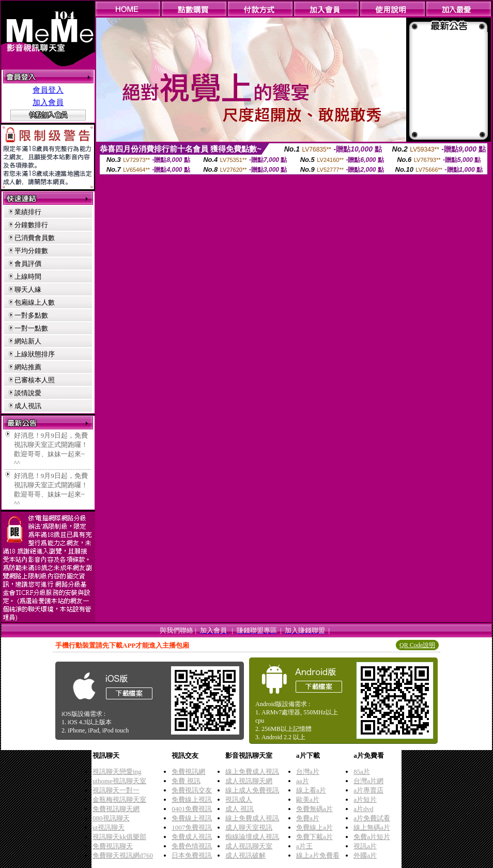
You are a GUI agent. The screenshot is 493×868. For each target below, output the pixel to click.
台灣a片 (308, 772)
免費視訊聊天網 (116, 809)
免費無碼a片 (314, 809)
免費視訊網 (188, 772)
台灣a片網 (368, 781)
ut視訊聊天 (109, 827)
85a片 (362, 772)
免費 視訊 (186, 781)
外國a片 (365, 855)
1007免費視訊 (192, 827)
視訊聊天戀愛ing (117, 772)
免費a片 (308, 818)
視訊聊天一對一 (116, 790)
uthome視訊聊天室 (119, 781)
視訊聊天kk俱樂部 (119, 837)
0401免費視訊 (192, 809)
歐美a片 (308, 799)
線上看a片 (311, 790)
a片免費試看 (372, 818)
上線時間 (28, 276)
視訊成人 (239, 799)
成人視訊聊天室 (249, 846)
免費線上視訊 (192, 799)
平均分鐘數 (31, 251)
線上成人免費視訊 (252, 790)
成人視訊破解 (245, 855)
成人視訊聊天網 (249, 781)
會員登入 (48, 90)
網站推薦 (28, 367)
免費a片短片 (372, 837)
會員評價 (28, 264)
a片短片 (365, 799)
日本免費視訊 (192, 855)
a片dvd (363, 809)
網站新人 (28, 341)
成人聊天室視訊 (249, 827)
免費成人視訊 (192, 837)
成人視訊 (28, 406)
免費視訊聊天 (113, 846)
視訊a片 (365, 846)
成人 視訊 (240, 809)
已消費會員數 (35, 238)
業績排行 (28, 212)
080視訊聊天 (111, 818)
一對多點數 (31, 315)
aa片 (303, 781)
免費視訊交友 (192, 790)
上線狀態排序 (35, 354)
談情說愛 (28, 393)
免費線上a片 (314, 827)
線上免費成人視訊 (252, 772)
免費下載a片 (314, 837)
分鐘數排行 (31, 225)
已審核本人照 (35, 380)
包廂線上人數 (35, 302)
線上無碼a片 (372, 827)
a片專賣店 (368, 790)
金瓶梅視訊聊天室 (119, 799)
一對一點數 (31, 328)
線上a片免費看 (318, 855)
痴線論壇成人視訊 (252, 837)
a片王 (304, 846)
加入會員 (48, 102)
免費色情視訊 (192, 846)
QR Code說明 (417, 645)
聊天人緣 (28, 289)
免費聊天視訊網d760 (123, 855)
